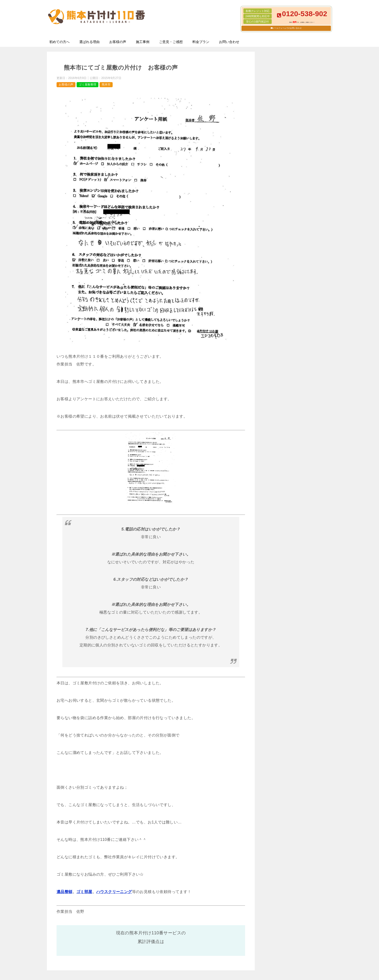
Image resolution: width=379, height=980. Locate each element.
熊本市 (106, 85)
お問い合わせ (229, 42)
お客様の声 (118, 42)
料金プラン (201, 42)
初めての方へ (59, 42)
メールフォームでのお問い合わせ (287, 28)
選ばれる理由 (89, 42)
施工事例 (143, 42)
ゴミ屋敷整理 (87, 85)
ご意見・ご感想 (171, 42)
